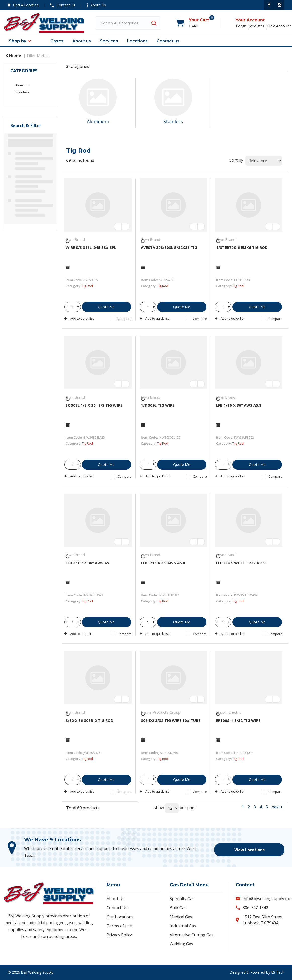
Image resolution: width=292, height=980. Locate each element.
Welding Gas (181, 944)
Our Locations (120, 917)
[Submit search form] (154, 23)
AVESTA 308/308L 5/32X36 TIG (169, 247)
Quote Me (106, 307)
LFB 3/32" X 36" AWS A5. (88, 563)
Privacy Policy (119, 935)
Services (109, 41)
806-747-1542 (255, 908)
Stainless (22, 92)
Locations (137, 41)
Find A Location (23, 5)
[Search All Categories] (128, 23)
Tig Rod (87, 286)
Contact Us (63, 5)
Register (257, 26)
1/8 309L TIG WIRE (158, 405)
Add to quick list (79, 318)
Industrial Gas (183, 926)
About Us (96, 5)
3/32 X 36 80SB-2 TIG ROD (90, 720)
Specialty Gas (182, 899)
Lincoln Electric (229, 712)
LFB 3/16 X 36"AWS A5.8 (163, 563)
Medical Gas (181, 917)
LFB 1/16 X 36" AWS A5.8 (239, 405)
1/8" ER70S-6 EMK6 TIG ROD (242, 247)
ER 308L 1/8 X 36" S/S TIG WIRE (94, 405)
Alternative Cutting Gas (192, 935)
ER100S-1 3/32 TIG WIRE (238, 720)
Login (241, 26)
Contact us (168, 41)
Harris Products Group (161, 712)
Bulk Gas (178, 908)
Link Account (279, 26)
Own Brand (75, 239)
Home (13, 56)
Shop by (18, 41)
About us (82, 41)
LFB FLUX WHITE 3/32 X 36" (241, 563)
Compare (121, 319)
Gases (57, 41)
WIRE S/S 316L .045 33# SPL (91, 247)
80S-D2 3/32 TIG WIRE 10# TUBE (171, 720)
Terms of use (119, 926)
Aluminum (23, 85)
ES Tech (278, 972)
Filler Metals (38, 56)
